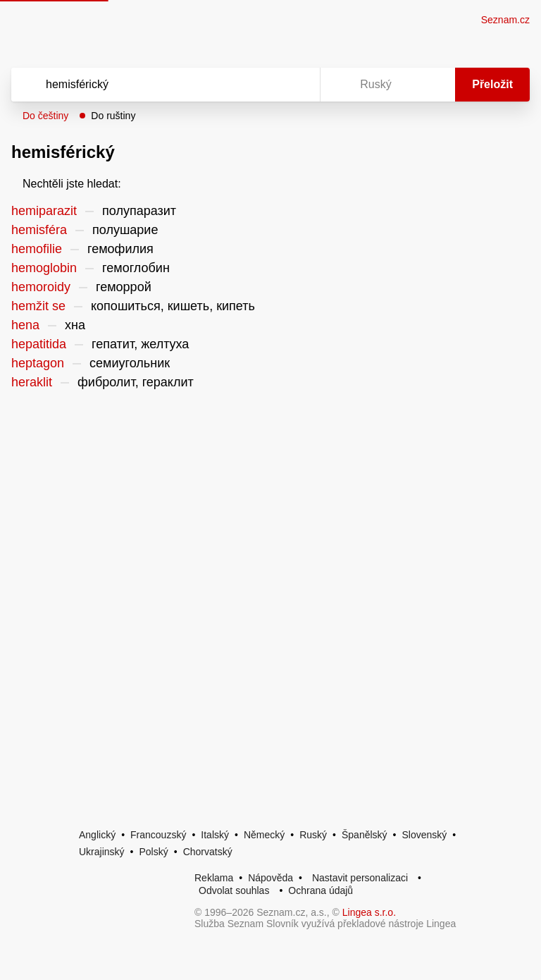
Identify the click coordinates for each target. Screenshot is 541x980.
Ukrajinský (102, 852)
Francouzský (158, 835)
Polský (153, 852)
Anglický (97, 835)
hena (25, 325)
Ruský (313, 835)
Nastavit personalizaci (360, 878)
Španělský (365, 835)
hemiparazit (44, 211)
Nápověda (270, 878)
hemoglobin (44, 268)
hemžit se (38, 306)
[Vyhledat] (147, 85)
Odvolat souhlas (234, 890)
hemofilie (37, 249)
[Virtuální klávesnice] (296, 85)
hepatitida (39, 344)
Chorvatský (208, 852)
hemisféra (39, 230)
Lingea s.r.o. (369, 912)
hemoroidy (41, 287)
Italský (215, 835)
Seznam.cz (505, 20)
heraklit (32, 382)
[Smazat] (265, 85)
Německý (264, 835)
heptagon (38, 363)
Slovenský (424, 835)
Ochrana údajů (321, 890)
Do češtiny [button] (45, 116)
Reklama (214, 878)
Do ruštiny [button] (113, 116)
